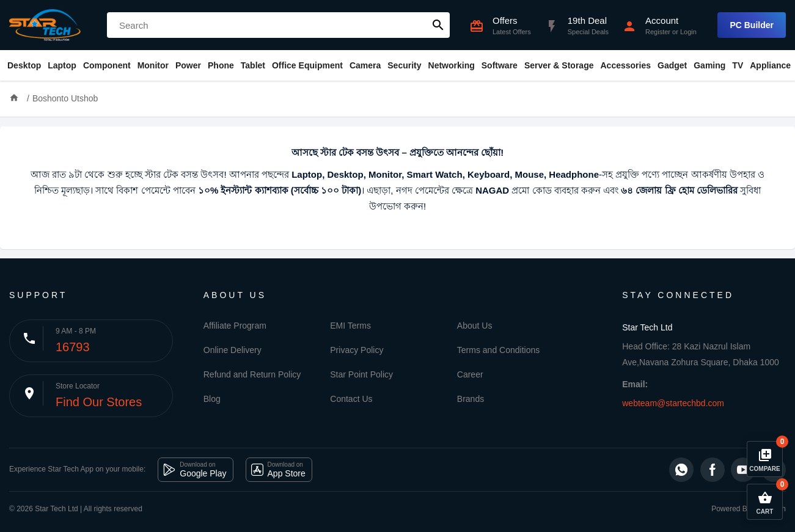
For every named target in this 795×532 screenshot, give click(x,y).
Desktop (24, 65)
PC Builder (752, 25)
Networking (452, 65)
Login (688, 32)
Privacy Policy (357, 350)
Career (470, 374)
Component (107, 65)
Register (658, 32)
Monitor (153, 65)
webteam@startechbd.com (673, 403)
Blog (212, 399)
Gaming (709, 65)
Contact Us (351, 399)
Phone (221, 65)
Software (500, 65)
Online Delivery (233, 350)
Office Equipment (307, 65)
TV (738, 65)
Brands (471, 399)
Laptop (62, 65)
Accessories (625, 65)
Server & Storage (559, 65)
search (438, 25)
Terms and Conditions (498, 350)
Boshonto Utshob (65, 98)
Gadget (672, 65)
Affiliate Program (235, 326)
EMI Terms (350, 326)
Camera (365, 65)
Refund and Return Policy (252, 374)
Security (404, 65)
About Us (475, 326)
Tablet (253, 65)
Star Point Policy (361, 374)
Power (188, 65)
